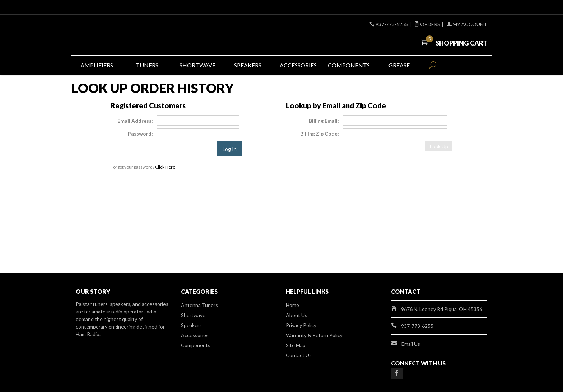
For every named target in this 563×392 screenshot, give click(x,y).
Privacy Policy (301, 325)
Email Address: (135, 121)
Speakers (248, 65)
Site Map (296, 345)
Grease (399, 65)
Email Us (411, 344)
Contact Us (299, 355)
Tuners (147, 65)
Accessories (298, 65)
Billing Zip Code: (320, 134)
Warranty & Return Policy (314, 335)
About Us (297, 315)
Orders (427, 24)
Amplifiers (97, 65)
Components (349, 65)
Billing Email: (324, 121)
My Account (467, 24)
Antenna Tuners (199, 305)
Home (292, 305)
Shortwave (197, 65)
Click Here (165, 167)
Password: (140, 134)
